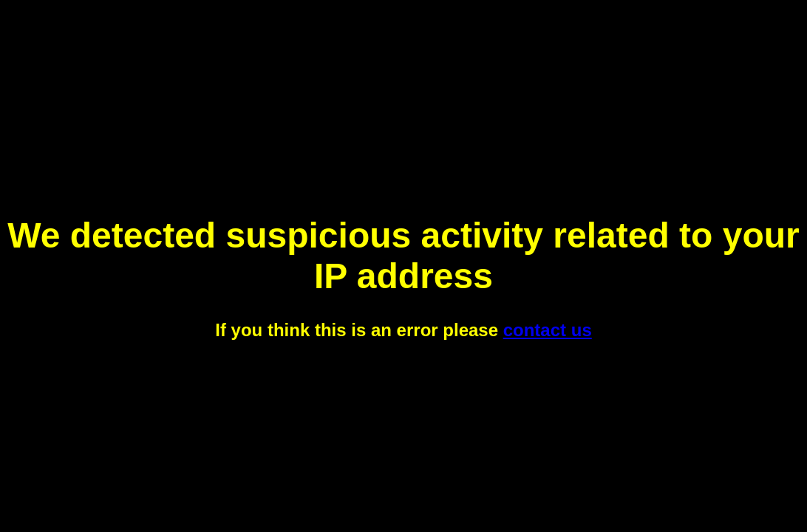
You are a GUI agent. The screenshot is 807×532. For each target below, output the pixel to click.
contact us (548, 330)
